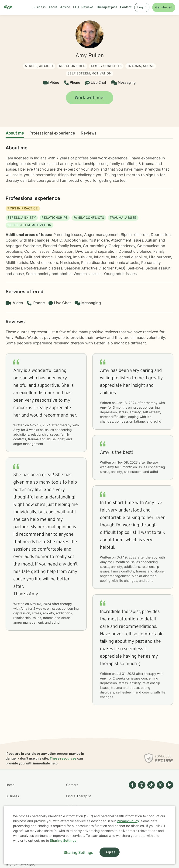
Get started (164, 8)
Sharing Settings (63, 840)
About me (15, 133)
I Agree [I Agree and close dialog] (110, 852)
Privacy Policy (128, 821)
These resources (63, 758)
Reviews (89, 133)
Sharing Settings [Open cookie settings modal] (78, 852)
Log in (142, 8)
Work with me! (90, 98)
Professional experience (52, 133)
